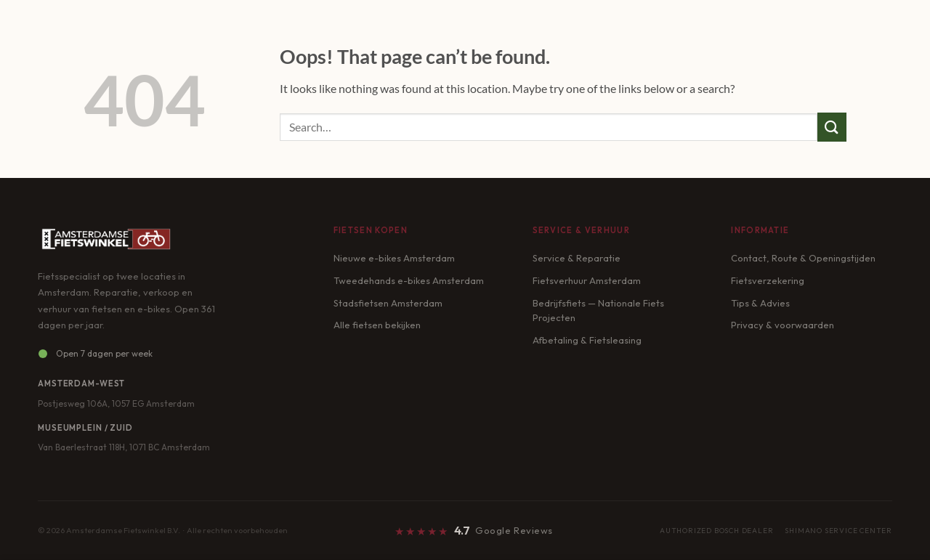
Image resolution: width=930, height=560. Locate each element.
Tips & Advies (760, 303)
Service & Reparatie (577, 258)
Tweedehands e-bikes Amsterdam (409, 280)
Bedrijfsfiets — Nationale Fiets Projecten (598, 311)
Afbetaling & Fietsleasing (587, 340)
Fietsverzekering (768, 280)
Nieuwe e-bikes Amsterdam (394, 258)
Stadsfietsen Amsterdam (388, 303)
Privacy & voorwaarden (783, 325)
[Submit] (832, 127)
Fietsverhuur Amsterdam (587, 280)
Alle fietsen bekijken (377, 325)
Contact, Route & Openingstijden (803, 258)
